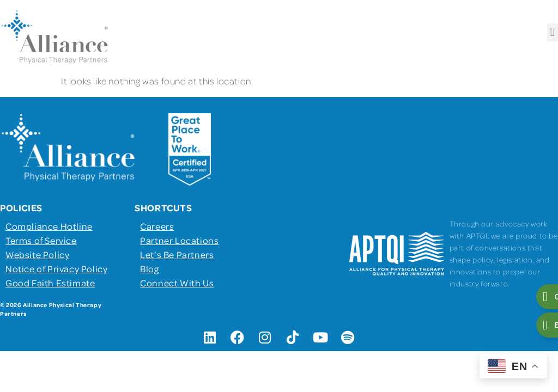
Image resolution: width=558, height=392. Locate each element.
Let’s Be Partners (177, 254)
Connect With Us (177, 283)
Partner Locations (179, 240)
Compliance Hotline (49, 226)
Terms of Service (41, 240)
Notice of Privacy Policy (56, 268)
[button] (553, 32)
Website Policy (37, 254)
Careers (157, 226)
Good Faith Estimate (50, 283)
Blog (149, 268)
